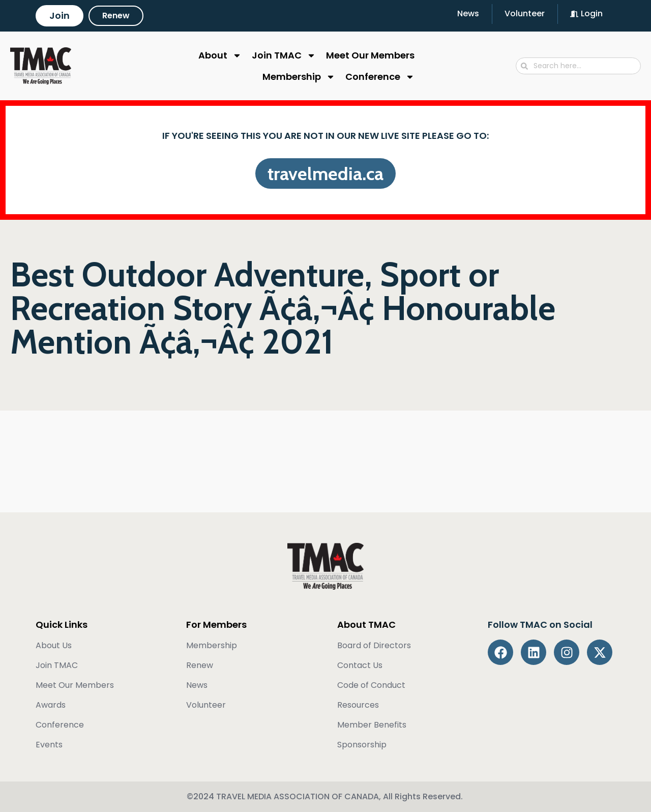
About (220, 55)
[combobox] (578, 66)
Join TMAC (284, 55)
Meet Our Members (370, 55)
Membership (299, 77)
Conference (380, 77)
